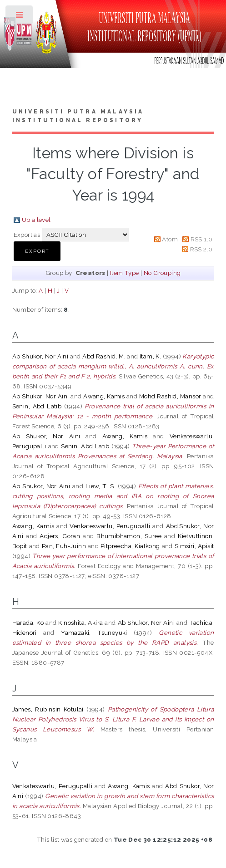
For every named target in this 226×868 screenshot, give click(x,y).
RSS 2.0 (201, 249)
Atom (170, 239)
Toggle (20, 17)
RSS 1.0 (202, 239)
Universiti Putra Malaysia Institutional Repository (78, 116)
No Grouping (162, 273)
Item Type (125, 273)
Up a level (36, 220)
